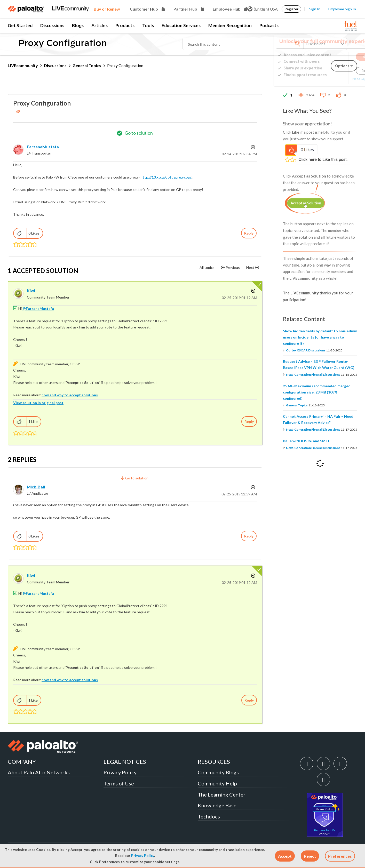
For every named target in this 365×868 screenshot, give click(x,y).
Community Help (217, 783)
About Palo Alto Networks (39, 772)
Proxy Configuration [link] (125, 65)
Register (291, 9)
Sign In (315, 9)
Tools (148, 25)
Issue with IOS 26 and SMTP (307, 441)
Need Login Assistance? (334, 79)
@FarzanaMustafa (38, 308)
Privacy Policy (143, 856)
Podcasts (269, 25)
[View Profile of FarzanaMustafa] (43, 147)
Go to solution (139, 133)
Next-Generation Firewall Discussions (313, 375)
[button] (285, 856)
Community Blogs (218, 772)
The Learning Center (222, 794)
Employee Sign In (342, 9)
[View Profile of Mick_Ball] (36, 487)
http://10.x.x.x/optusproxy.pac (166, 177)
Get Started (20, 25)
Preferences (340, 856)
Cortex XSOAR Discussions (306, 350)
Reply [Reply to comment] (249, 421)
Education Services (181, 25)
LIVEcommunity (23, 65)
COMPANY (22, 762)
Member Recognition (230, 25)
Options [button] (252, 147)
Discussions (52, 25)
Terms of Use (119, 783)
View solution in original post (38, 403)
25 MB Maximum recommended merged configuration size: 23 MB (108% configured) (317, 392)
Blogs (78, 25)
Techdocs (209, 816)
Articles (100, 25)
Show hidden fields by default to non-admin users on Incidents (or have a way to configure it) (320, 337)
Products (125, 25)
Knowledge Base (217, 805)
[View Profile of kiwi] (31, 290)
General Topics (87, 65)
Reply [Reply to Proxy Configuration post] (249, 233)
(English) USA (263, 9)
